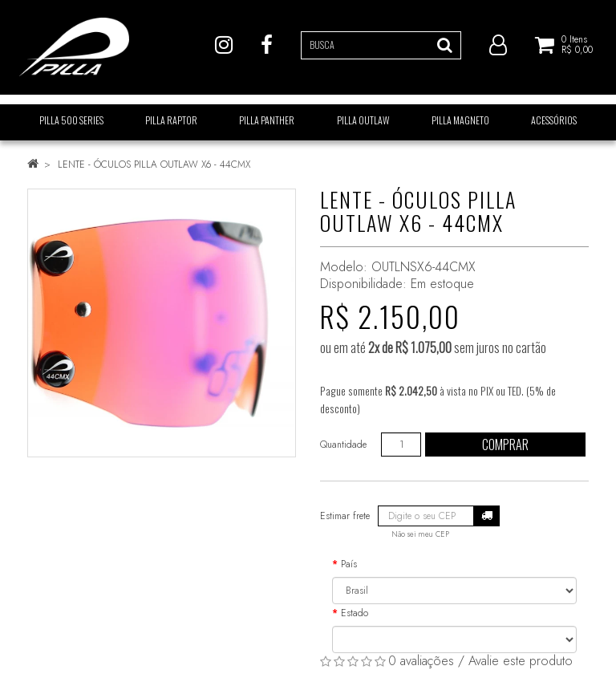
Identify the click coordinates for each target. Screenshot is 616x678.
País (349, 564)
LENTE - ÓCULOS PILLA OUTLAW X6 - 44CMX (154, 164)
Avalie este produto (521, 661)
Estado (355, 613)
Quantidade (343, 445)
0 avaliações (421, 661)
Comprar (505, 445)
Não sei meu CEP (420, 534)
